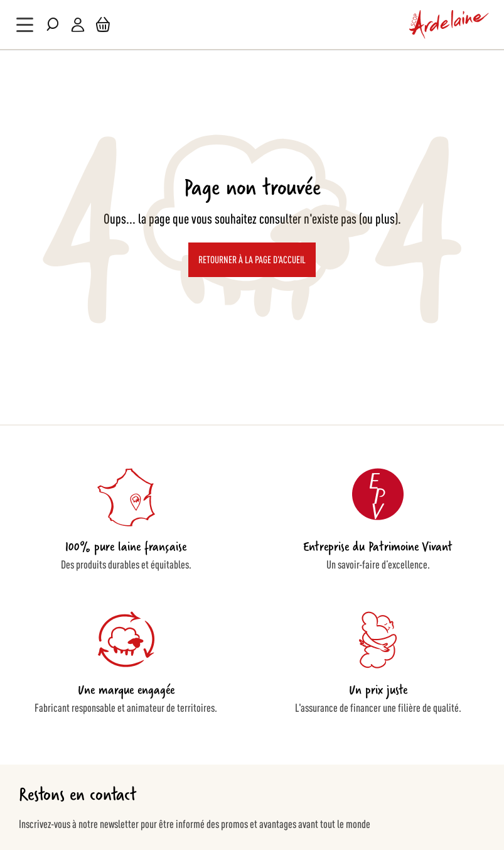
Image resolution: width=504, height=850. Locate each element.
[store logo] (449, 25)
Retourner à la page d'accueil (252, 259)
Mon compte (78, 25)
